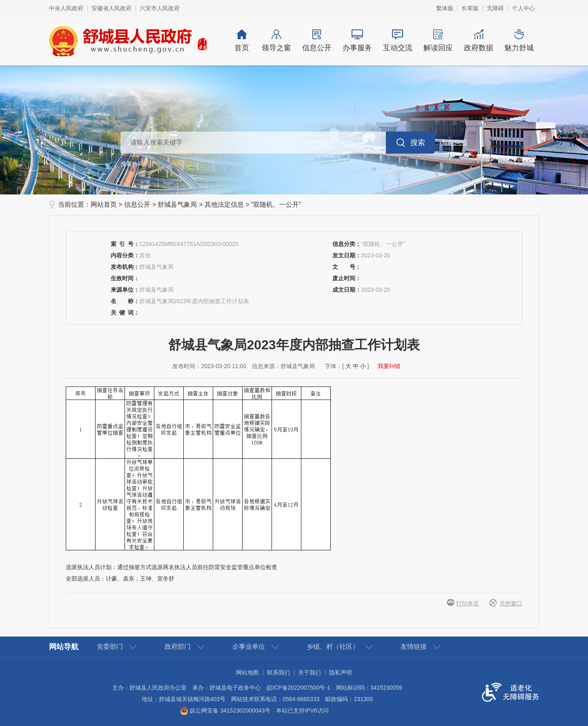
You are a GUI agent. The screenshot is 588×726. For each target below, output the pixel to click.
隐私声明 (341, 672)
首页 (242, 41)
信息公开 (317, 41)
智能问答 (454, 142)
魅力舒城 (519, 41)
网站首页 (104, 204)
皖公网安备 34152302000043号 (225, 710)
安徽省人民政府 (111, 8)
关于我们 (310, 672)
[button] (470, 8)
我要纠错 (389, 366)
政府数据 (478, 41)
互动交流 (398, 41)
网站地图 (247, 672)
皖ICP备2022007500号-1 (298, 688)
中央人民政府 (66, 8)
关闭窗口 (511, 603)
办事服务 (357, 41)
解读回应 (438, 41)
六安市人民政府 (160, 8)
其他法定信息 (224, 204)
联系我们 (278, 672)
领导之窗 (276, 41)
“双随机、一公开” (276, 204)
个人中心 (523, 8)
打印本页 (468, 603)
